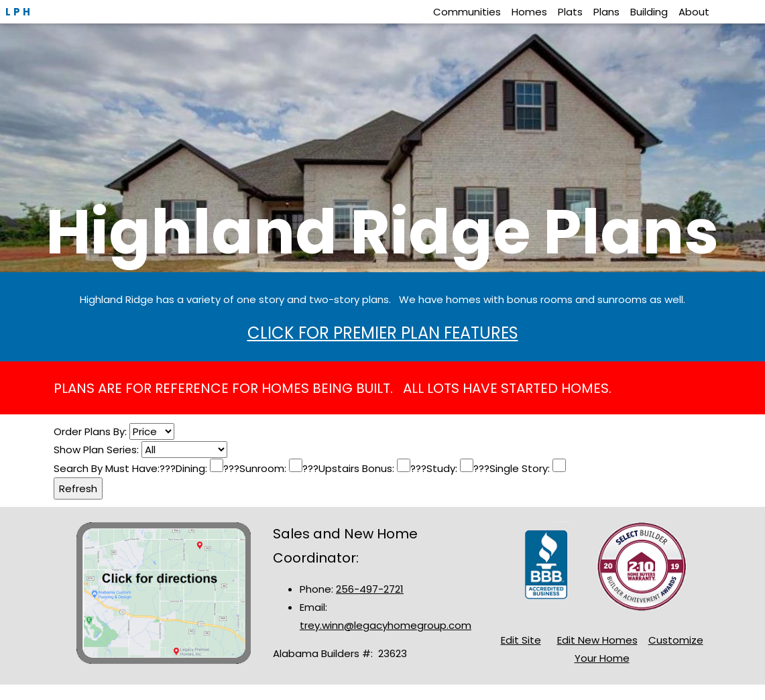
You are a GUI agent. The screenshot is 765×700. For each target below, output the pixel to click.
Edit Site (521, 640)
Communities (467, 12)
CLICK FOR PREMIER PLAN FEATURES (383, 333)
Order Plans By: (92, 431)
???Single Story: (513, 468)
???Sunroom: (256, 468)
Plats (570, 12)
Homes (529, 12)
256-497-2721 (370, 589)
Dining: (193, 468)
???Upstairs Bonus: (350, 468)
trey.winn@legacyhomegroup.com (386, 625)
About (694, 12)
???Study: (435, 468)
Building (649, 12)
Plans (606, 12)
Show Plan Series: (98, 450)
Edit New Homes (597, 640)
